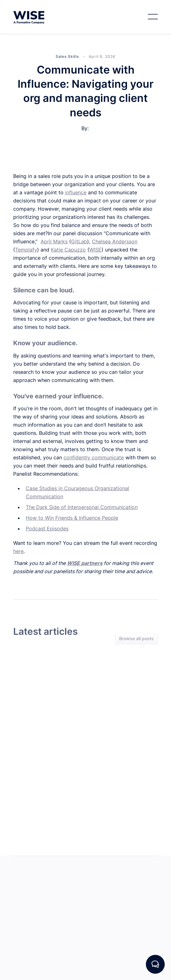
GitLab (79, 241)
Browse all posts (136, 639)
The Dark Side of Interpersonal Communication (82, 507)
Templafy (26, 250)
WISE (95, 250)
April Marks (54, 241)
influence (76, 192)
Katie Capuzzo (68, 250)
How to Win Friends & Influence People (72, 518)
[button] (153, 17)
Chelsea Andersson (115, 241)
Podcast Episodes (47, 529)
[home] (29, 17)
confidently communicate (94, 457)
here (18, 551)
